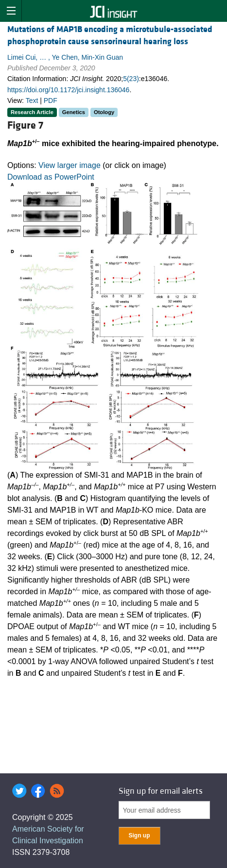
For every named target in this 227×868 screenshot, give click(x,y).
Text (32, 100)
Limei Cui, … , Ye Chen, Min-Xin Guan (65, 57)
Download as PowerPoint (51, 177)
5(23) (131, 79)
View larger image (70, 165)
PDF (51, 100)
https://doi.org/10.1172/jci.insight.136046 (68, 90)
